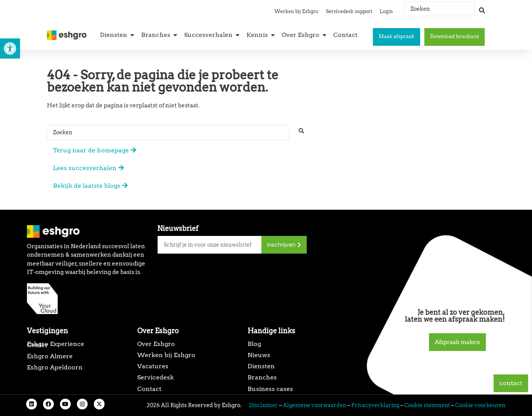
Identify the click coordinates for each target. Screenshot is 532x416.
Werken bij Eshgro (296, 11)
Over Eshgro (156, 344)
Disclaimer (264, 405)
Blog (254, 344)
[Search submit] (482, 7)
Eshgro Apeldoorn (55, 367)
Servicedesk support (349, 11)
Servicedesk (155, 377)
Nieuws (259, 355)
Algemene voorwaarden (315, 405)
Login (386, 11)
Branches (262, 377)
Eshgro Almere (50, 356)
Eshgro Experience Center (56, 344)
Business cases (270, 389)
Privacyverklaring (375, 405)
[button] (10, 48)
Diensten (261, 366)
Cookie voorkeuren (480, 405)
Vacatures (153, 366)
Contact (149, 389)
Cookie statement (427, 405)
